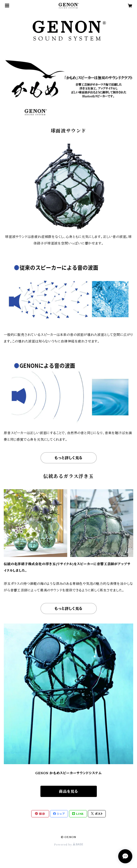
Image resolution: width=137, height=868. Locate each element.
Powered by (69, 844)
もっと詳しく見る (68, 458)
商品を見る (68, 791)
